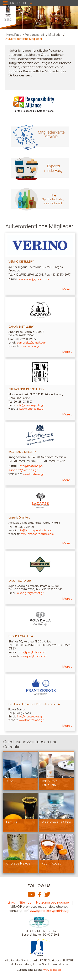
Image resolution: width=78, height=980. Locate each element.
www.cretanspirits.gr (32, 409)
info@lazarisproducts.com (35, 530)
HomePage (14, 35)
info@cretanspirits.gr (31, 405)
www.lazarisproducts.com (37, 534)
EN (19, 3)
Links (11, 903)
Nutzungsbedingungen (53, 903)
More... (67, 289)
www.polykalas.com (34, 656)
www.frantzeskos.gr (31, 720)
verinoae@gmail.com (34, 279)
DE (25, 3)
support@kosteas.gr (23, 470)
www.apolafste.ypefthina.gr (50, 911)
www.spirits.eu (52, 970)
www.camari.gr (30, 346)
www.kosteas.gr (33, 474)
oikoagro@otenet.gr (30, 593)
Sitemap (25, 903)
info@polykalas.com (32, 652)
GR (12, 3)
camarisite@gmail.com (32, 343)
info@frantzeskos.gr (30, 717)
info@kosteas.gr (30, 466)
